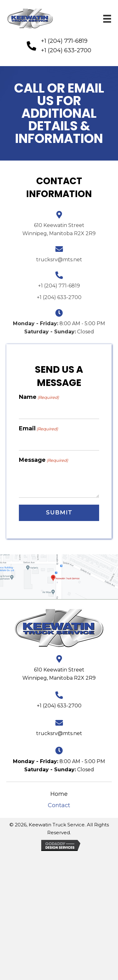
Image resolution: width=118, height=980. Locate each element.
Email (38, 429)
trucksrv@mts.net (59, 260)
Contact (59, 805)
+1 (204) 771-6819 (64, 41)
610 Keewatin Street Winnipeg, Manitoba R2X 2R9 (59, 674)
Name (39, 397)
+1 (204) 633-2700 (66, 50)
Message (43, 460)
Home (59, 794)
